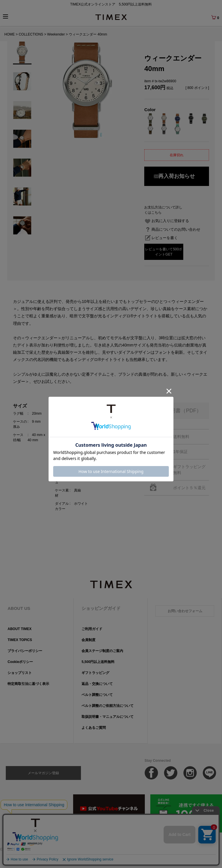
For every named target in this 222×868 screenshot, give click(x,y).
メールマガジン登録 (43, 773)
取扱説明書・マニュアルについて (108, 717)
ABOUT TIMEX (20, 629)
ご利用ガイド (92, 629)
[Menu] (5, 16)
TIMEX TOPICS (20, 640)
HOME (10, 34)
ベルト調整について (97, 695)
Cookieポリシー (20, 662)
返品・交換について (97, 684)
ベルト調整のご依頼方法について (108, 706)
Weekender (56, 34)
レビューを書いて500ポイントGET (164, 252)
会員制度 (88, 640)
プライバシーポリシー (25, 651)
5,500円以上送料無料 (98, 662)
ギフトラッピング (95, 673)
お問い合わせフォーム (185, 611)
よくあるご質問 (94, 728)
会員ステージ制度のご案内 (102, 651)
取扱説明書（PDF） (178, 411)
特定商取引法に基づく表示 (28, 684)
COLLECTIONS (31, 34)
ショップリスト (20, 673)
